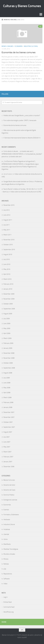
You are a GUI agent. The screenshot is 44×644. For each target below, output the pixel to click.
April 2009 (7, 333)
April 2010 (7, 274)
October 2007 (8, 422)
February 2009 (8, 343)
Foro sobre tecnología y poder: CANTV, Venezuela (20, 120)
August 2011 (8, 220)
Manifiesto (7, 544)
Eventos (6, 510)
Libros (6, 539)
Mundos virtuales (9, 554)
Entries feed (8, 602)
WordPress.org (9, 612)
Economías (19, 46)
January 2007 (8, 462)
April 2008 (7, 393)
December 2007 (9, 412)
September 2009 (9, 309)
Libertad (6, 534)
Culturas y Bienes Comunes (22, 6)
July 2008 (7, 378)
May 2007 (7, 447)
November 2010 (9, 240)
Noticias (6, 564)
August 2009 (8, 314)
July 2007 (7, 437)
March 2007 (7, 452)
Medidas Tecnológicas (11, 549)
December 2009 (9, 294)
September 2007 (9, 427)
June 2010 (7, 264)
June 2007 (7, 442)
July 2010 (7, 259)
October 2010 (8, 245)
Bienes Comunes (8, 46)
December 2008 (9, 353)
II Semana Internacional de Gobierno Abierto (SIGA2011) (22, 138)
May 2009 (7, 328)
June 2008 (7, 383)
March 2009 (7, 338)
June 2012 (7, 215)
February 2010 (8, 284)
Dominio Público (9, 495)
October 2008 (8, 363)
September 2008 (9, 368)
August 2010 (8, 254)
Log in (5, 597)
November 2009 (9, 299)
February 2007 (8, 457)
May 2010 (7, 269)
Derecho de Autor (9, 485)
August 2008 (8, 373)
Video (5, 584)
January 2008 (8, 407)
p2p (5, 569)
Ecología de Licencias (10, 500)
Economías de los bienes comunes (19, 52)
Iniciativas (7, 529)
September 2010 (9, 250)
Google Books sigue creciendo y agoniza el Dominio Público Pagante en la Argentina (20, 167)
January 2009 (8, 348)
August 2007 (8, 432)
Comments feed (9, 607)
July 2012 (7, 210)
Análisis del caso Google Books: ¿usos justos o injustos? (22, 115)
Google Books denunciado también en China (18, 182)
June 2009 (7, 324)
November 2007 (9, 417)
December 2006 (9, 467)
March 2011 (7, 235)
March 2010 (7, 279)
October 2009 (8, 304)
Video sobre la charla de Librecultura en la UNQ (26, 192)
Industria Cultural (31, 46)
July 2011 (7, 225)
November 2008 (9, 358)
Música (6, 559)
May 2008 (7, 388)
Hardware (7, 520)
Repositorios (8, 574)
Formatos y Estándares (11, 515)
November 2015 (9, 205)
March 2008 (7, 397)
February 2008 (8, 402)
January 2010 (8, 289)
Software (7, 579)
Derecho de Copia (9, 490)
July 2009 (7, 319)
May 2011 (7, 230)
